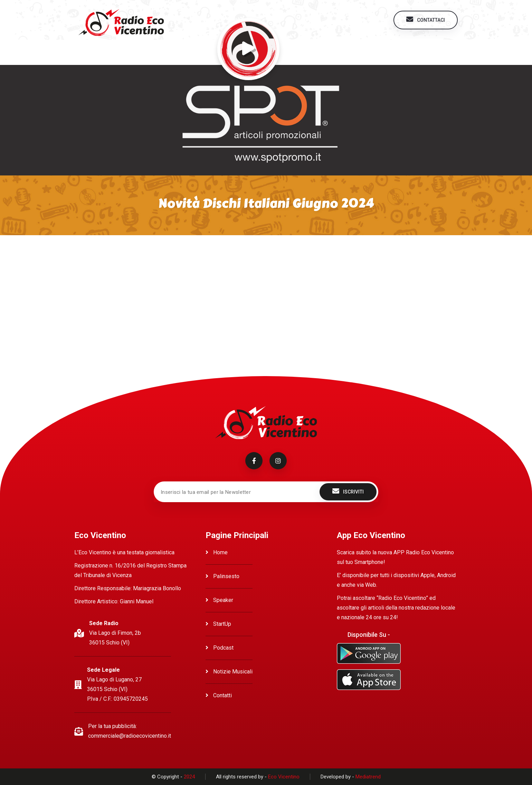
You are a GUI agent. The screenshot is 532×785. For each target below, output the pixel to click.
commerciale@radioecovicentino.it (130, 736)
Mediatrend (368, 777)
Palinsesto (222, 576)
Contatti (219, 695)
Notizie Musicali (229, 672)
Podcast (220, 648)
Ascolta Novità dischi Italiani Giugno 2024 (142, 257)
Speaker (219, 600)
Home (217, 552)
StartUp (218, 624)
